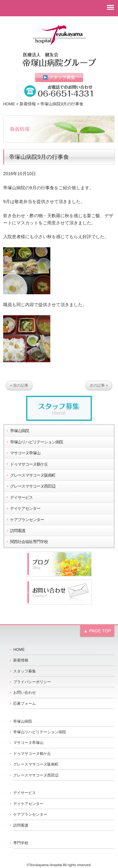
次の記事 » (99, 386)
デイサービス (21, 498)
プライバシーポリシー (32, 682)
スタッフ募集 (59, 77)
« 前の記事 (19, 386)
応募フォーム (25, 703)
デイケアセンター (25, 509)
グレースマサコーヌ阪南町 (33, 475)
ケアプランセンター (27, 520)
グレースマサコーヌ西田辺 (33, 486)
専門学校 (21, 843)
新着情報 (28, 104)
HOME (9, 104)
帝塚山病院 (20, 431)
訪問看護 (18, 531)
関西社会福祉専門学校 (29, 542)
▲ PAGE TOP (97, 631)
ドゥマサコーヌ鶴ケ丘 (29, 464)
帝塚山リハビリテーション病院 (37, 442)
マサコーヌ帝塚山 (25, 453)
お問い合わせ (25, 693)
